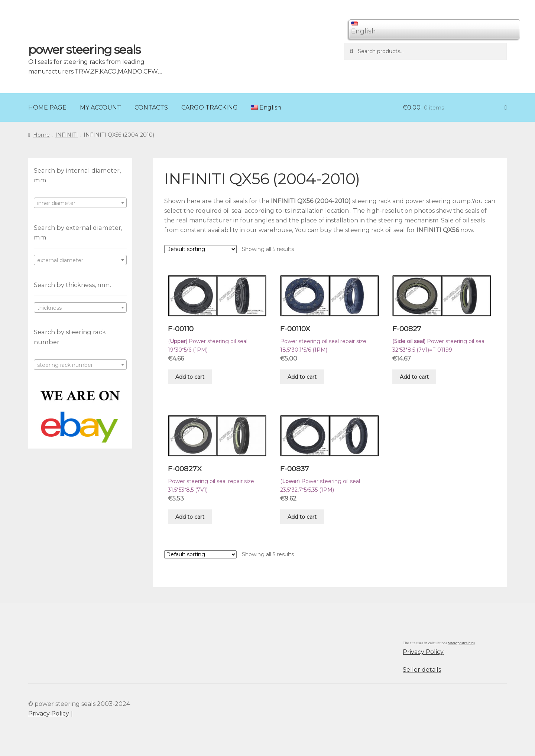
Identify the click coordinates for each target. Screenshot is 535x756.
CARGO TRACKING (210, 107)
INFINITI (67, 135)
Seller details (422, 670)
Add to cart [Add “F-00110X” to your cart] (302, 377)
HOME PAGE (47, 107)
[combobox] (80, 203)
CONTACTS (151, 107)
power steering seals (84, 50)
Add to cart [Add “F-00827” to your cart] (414, 377)
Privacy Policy (423, 652)
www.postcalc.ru (461, 643)
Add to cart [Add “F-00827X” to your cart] (190, 517)
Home (41, 135)
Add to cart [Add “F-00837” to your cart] (302, 517)
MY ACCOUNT (100, 107)
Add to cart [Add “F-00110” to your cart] (190, 377)
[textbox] (80, 203)
